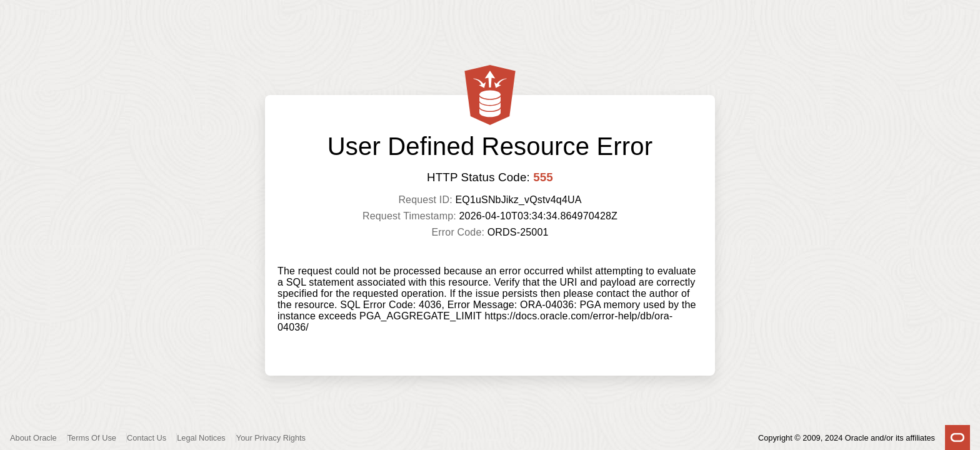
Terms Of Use (92, 438)
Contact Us (147, 438)
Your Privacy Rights (271, 438)
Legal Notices (201, 438)
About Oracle (33, 438)
